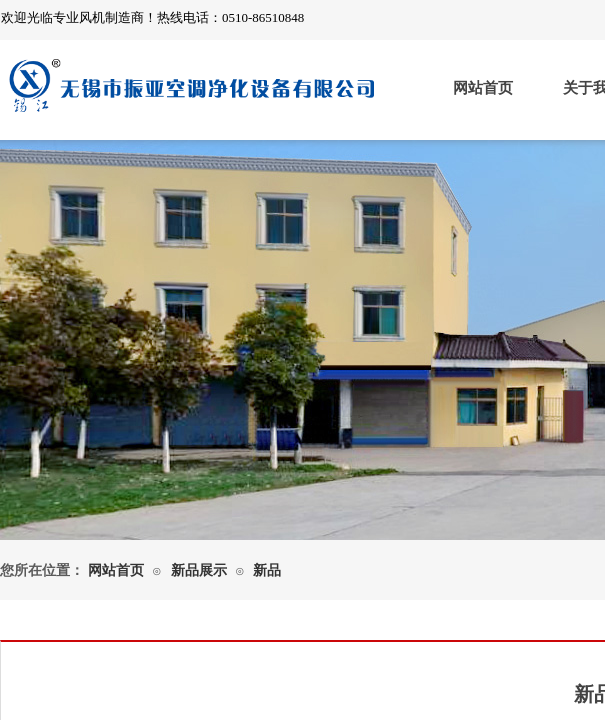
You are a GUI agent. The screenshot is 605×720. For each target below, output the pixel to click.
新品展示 (199, 570)
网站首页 (483, 88)
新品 (267, 570)
